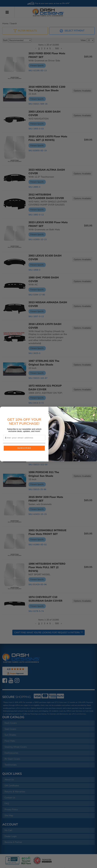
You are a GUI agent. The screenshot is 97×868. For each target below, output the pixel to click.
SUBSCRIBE (24, 448)
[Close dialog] (94, 409)
